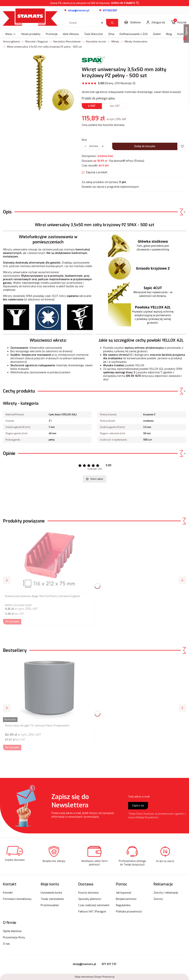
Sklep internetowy (93, 977)
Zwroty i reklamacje (166, 893)
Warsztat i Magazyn (37, 42)
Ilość (84, 140)
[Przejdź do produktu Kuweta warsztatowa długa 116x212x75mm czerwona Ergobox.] (49, 560)
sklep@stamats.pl (84, 964)
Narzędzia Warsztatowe (67, 42)
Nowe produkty (31, 34)
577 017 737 (109, 964)
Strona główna (11, 42)
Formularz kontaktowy (17, 899)
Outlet (157, 34)
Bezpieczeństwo (126, 899)
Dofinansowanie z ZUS (134, 34)
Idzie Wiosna (71, 34)
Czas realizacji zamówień (94, 905)
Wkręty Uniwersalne (136, 42)
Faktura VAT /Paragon (92, 912)
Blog (169, 34)
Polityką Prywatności (147, 817)
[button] (112, 23)
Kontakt (8, 893)
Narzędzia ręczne (96, 42)
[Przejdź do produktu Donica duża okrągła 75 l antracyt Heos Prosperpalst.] (49, 690)
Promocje (52, 34)
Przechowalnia (50, 905)
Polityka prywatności (129, 912)
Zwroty (158, 899)
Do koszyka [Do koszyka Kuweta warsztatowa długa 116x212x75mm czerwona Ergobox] (12, 622)
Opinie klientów (12, 931)
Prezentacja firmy (14, 937)
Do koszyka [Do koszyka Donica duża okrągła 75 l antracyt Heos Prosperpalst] (12, 747)
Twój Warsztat (93, 34)
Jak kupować (124, 893)
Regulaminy (123, 905)
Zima (111, 34)
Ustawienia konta (51, 893)
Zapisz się (138, 806)
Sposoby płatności (90, 899)
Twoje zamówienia (52, 899)
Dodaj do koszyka (145, 146)
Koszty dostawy (89, 893)
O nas (6, 944)
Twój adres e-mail (139, 797)
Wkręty (115, 42)
